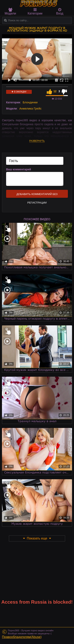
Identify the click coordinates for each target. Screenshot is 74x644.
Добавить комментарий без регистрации (37, 195)
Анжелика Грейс (30, 108)
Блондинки (30, 102)
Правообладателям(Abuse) (22, 637)
